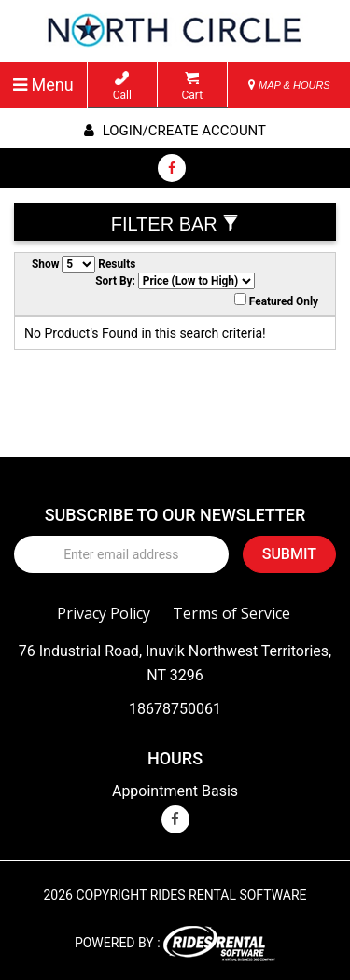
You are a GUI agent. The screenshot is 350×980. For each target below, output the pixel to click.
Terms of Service (231, 613)
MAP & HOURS (289, 85)
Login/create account (175, 131)
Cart (192, 86)
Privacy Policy (104, 613)
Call (122, 86)
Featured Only (276, 301)
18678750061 (175, 709)
